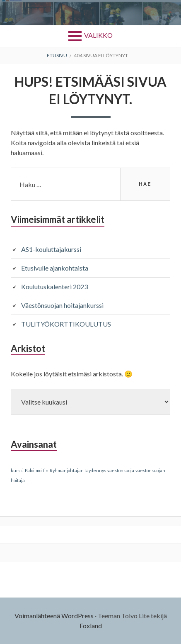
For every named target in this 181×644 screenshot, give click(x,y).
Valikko (98, 35)
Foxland (91, 626)
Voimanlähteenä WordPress (54, 616)
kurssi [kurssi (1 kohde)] (17, 470)
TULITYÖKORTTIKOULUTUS (66, 324)
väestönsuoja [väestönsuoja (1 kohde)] (121, 470)
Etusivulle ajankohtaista (55, 268)
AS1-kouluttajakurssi (51, 249)
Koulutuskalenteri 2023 (54, 287)
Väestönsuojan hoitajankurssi (62, 305)
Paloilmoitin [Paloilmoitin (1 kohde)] (37, 470)
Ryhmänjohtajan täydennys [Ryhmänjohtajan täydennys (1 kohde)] (78, 470)
